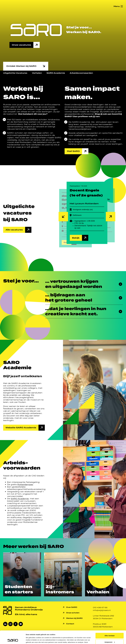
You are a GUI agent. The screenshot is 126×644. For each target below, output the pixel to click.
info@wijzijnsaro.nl (102, 610)
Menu (117, 6)
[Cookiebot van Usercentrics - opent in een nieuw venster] (13, 640)
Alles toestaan (110, 623)
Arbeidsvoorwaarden (81, 73)
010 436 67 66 (100, 608)
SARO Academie (56, 73)
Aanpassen (110, 630)
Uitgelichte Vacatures (15, 73)
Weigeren (110, 636)
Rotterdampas (25, 484)
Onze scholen (73, 613)
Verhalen (37, 73)
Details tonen (30, 640)
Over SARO (72, 607)
